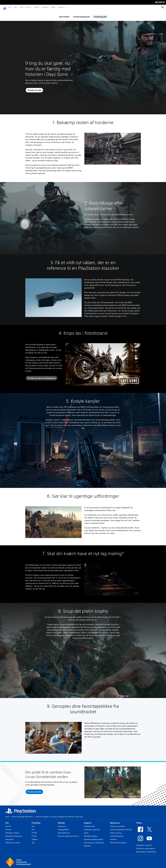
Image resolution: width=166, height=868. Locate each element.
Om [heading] (7, 820)
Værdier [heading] (61, 820)
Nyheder (45, 7)
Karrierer (9, 827)
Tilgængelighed (63, 827)
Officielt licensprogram (118, 840)
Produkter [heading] (36, 820)
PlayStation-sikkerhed (92, 827)
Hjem (7, 814)
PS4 (21, 7)
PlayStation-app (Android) (146, 846)
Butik (53, 7)
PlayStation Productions (14, 834)
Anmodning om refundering (94, 840)
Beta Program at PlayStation (146, 849)
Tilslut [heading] (139, 820)
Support (61, 7)
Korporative (10, 837)
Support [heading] (88, 820)
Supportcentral (89, 824)
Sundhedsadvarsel (117, 834)
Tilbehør (36, 7)
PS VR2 (34, 830)
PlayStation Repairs (91, 834)
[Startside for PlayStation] (5, 7)
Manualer (87, 843)
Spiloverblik (64, 14)
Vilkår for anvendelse (118, 824)
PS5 (15, 7)
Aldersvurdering (116, 830)
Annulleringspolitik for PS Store (121, 827)
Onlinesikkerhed (64, 830)
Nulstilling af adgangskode (93, 837)
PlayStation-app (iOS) (144, 843)
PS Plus (28, 7)
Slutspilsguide (100, 14)
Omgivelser (62, 824)
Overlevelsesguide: (82, 14)
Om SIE (8, 824)
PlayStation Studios (12, 830)
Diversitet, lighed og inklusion (68, 834)
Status (86, 830)
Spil (9, 7)
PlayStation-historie (13, 840)
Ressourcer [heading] (115, 820)
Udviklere (113, 837)
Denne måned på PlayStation (22, 814)
